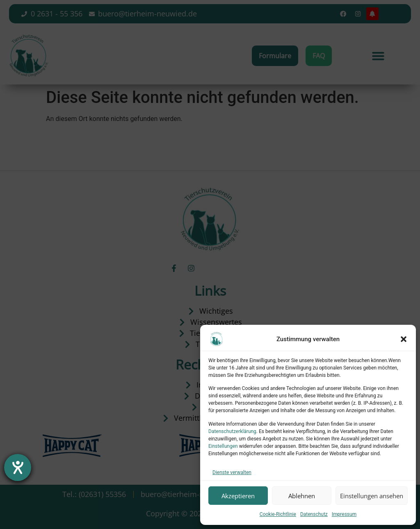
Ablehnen (302, 496)
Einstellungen (223, 446)
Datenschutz (314, 514)
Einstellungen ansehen (372, 496)
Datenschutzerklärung (232, 431)
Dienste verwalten (232, 472)
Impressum (344, 514)
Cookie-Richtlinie (278, 514)
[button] (404, 339)
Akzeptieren (238, 496)
